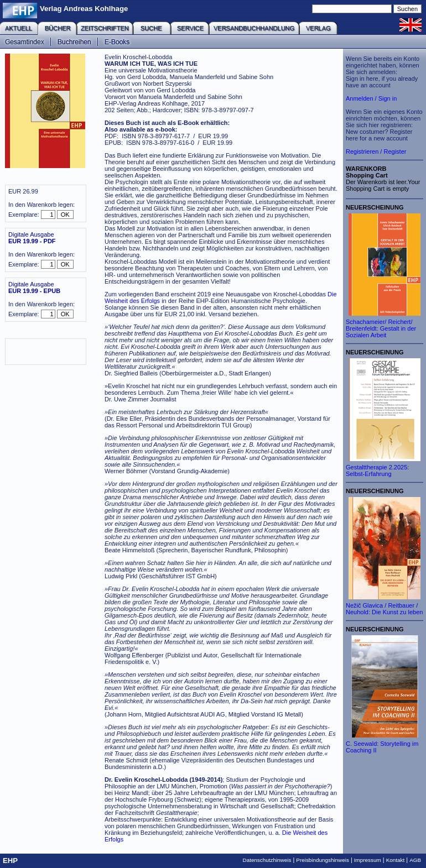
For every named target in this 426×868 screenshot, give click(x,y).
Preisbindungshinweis (323, 860)
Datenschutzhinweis (267, 860)
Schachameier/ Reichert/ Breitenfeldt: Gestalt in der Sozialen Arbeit (381, 328)
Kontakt (396, 860)
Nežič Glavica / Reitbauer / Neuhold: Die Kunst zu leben (384, 609)
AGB (415, 860)
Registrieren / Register (376, 151)
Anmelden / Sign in (371, 98)
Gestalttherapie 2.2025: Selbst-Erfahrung (377, 470)
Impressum (368, 860)
